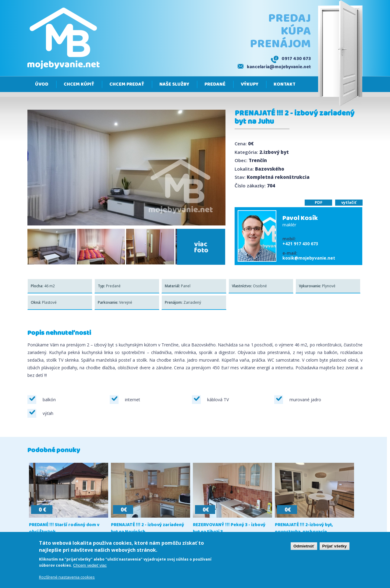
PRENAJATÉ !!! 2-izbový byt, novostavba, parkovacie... (304, 529)
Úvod (42, 84)
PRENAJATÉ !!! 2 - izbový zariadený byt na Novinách (147, 529)
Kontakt (285, 84)
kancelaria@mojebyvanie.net (279, 67)
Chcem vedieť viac (90, 565)
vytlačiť (349, 202)
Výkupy (250, 84)
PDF (319, 202)
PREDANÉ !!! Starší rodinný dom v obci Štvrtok (64, 529)
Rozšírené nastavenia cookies (67, 577)
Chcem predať (127, 84)
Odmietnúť (304, 546)
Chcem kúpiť (79, 84)
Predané (215, 84)
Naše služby (174, 84)
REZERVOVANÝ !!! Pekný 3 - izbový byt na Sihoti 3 (229, 529)
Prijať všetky (335, 546)
